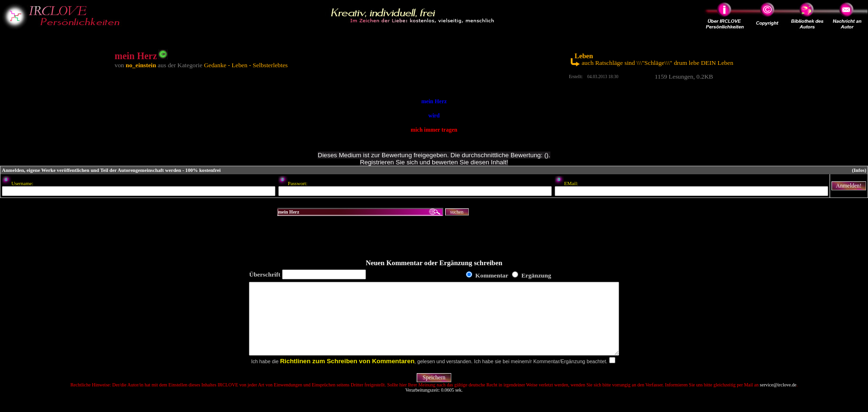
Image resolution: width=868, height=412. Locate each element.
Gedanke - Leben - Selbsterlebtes (246, 65)
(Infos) (859, 170)
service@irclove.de (778, 399)
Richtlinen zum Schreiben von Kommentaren (347, 375)
